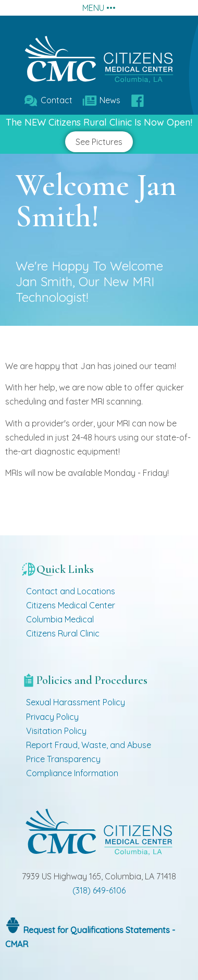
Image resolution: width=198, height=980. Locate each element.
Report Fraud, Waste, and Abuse (89, 745)
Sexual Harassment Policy (76, 702)
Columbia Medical (60, 619)
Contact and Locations (71, 591)
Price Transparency (63, 759)
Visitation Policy (56, 731)
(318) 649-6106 (99, 890)
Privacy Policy (52, 717)
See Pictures (99, 142)
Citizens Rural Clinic (63, 633)
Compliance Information (72, 773)
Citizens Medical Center (71, 605)
